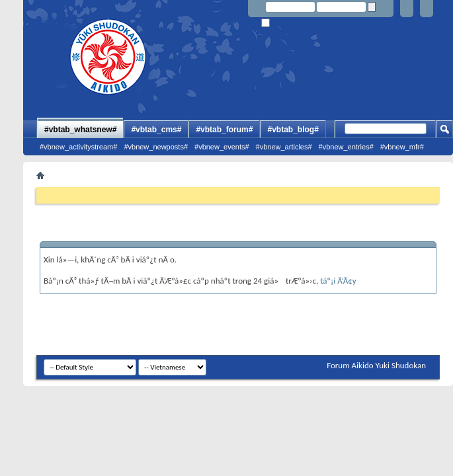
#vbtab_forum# (224, 130)
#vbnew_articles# (284, 147)
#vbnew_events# (222, 147)
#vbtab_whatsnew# (80, 130)
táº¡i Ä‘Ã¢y (338, 281)
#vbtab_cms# (156, 130)
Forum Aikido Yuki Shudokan (376, 365)
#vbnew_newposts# (156, 147)
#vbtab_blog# (293, 130)
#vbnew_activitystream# (78, 147)
